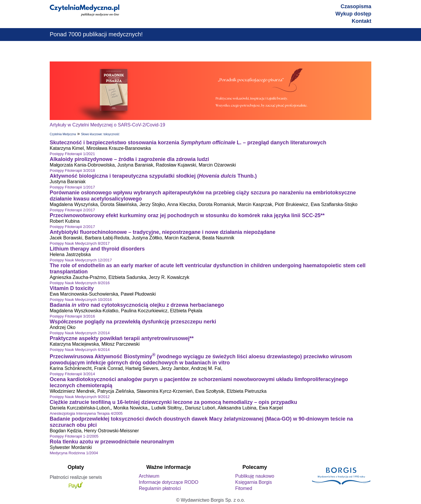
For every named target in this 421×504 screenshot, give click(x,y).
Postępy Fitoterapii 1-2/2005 (74, 436)
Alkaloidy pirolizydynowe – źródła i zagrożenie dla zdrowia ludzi (129, 159)
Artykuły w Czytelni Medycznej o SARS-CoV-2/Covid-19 (107, 125)
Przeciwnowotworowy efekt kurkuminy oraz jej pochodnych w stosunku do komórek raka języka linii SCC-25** (187, 215)
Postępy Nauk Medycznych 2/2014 (80, 333)
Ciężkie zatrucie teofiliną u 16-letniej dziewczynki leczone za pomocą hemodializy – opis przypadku (173, 402)
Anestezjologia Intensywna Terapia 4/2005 (86, 413)
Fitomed (244, 488)
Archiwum (149, 476)
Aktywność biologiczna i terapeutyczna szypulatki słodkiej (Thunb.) (153, 176)
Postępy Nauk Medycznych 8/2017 (80, 243)
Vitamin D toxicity (72, 288)
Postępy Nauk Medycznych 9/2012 (80, 397)
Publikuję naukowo (255, 476)
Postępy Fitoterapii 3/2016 (72, 316)
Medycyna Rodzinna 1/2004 (74, 453)
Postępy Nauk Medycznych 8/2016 (80, 283)
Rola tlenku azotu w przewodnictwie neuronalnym (112, 442)
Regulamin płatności (160, 488)
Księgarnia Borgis (253, 482)
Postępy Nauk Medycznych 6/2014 (80, 350)
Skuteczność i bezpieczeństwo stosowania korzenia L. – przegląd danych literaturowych (188, 143)
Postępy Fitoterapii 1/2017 (72, 187)
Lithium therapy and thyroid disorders (97, 249)
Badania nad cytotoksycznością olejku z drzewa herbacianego (137, 305)
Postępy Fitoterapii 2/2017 (72, 210)
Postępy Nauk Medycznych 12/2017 (81, 260)
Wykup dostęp (353, 14)
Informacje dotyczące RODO (169, 482)
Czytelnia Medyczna (63, 134)
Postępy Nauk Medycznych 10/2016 (81, 300)
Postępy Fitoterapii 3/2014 (72, 374)
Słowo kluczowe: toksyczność (100, 134)
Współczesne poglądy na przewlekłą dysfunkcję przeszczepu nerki (133, 322)
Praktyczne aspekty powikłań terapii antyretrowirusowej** (122, 338)
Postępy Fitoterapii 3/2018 (72, 170)
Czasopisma (356, 6)
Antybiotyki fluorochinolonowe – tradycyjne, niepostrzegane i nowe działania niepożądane (163, 232)
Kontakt (362, 21)
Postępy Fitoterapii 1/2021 (72, 154)
